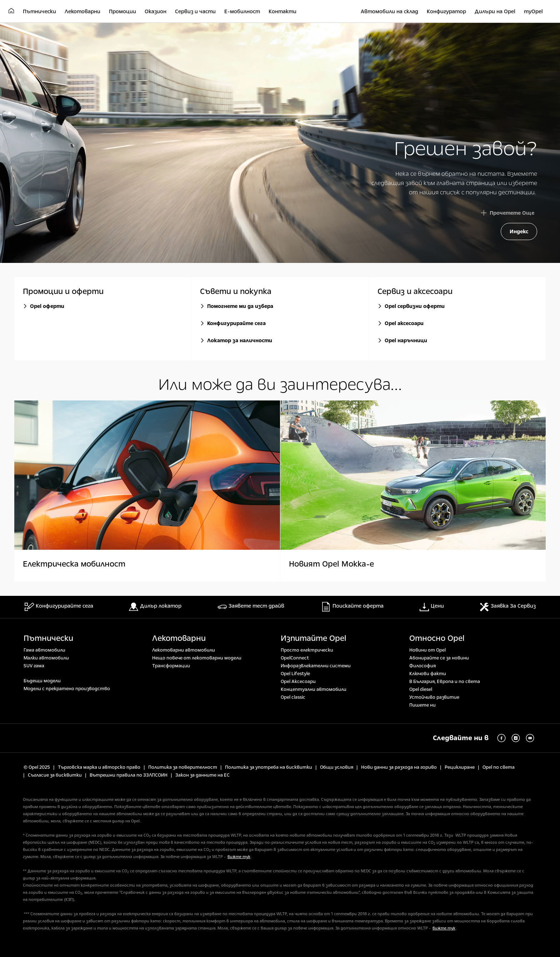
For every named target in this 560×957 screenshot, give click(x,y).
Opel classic (293, 697)
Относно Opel (437, 638)
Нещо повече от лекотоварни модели (197, 658)
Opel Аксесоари (298, 682)
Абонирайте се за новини (439, 658)
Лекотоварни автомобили (184, 650)
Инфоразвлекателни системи (316, 666)
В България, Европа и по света (445, 682)
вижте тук (239, 857)
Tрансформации (171, 666)
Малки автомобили (46, 658)
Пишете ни (422, 705)
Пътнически (48, 638)
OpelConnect (295, 658)
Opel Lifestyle (295, 674)
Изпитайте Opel (314, 638)
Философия (422, 666)
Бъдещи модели (42, 681)
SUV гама (34, 666)
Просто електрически (307, 650)
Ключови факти (428, 674)
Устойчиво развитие (434, 697)
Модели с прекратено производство (67, 689)
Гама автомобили (44, 650)
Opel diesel (421, 689)
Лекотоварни (179, 638)
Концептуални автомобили (314, 689)
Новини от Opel (427, 650)
